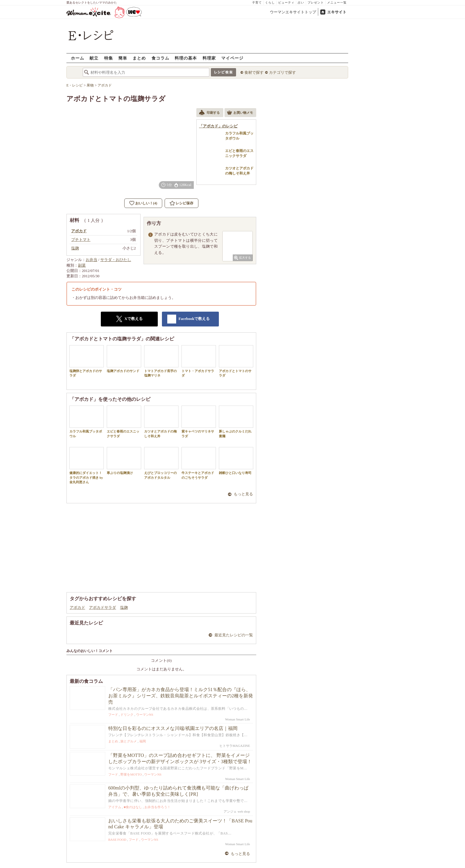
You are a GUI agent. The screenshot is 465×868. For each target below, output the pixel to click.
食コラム (160, 58)
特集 (109, 58)
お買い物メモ (240, 113)
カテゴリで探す (282, 72)
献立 (94, 58)
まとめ (139, 58)
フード (113, 715)
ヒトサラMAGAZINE (235, 746)
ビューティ (286, 3)
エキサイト (337, 12)
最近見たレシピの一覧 (234, 635)
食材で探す (254, 72)
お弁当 (91, 260)
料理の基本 (186, 58)
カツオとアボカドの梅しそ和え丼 (161, 422)
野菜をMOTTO (131, 774)
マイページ (232, 58)
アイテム (115, 807)
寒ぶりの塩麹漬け (124, 461)
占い (301, 3)
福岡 (143, 741)
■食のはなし (133, 807)
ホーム (78, 58)
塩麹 (124, 607)
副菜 (82, 265)
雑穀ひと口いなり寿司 (236, 461)
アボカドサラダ (102, 607)
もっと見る (243, 494)
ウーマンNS (145, 715)
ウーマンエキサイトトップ (293, 12)
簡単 (123, 58)
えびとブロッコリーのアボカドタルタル (161, 463)
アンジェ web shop (237, 811)
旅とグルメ (129, 741)
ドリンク (127, 715)
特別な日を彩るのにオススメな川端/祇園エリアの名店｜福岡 (173, 728)
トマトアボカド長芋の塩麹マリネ (161, 361)
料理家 (209, 58)
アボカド (77, 607)
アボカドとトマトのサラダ (236, 361)
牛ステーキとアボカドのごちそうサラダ (199, 463)
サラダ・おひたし (116, 260)
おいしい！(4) (146, 203)
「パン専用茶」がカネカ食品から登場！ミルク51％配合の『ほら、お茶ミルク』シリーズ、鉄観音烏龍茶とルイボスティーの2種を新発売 (181, 696)
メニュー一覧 (337, 3)
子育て (257, 3)
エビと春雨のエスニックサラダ (124, 422)
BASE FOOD (117, 840)
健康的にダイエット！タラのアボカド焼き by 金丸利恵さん (87, 465)
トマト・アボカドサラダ (199, 361)
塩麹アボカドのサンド (124, 359)
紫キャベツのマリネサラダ (199, 422)
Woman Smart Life (238, 719)
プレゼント (316, 3)
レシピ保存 (184, 203)
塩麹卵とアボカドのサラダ (87, 361)
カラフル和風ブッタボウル (87, 422)
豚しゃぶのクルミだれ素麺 (236, 422)
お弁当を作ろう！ (157, 807)
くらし (270, 3)
